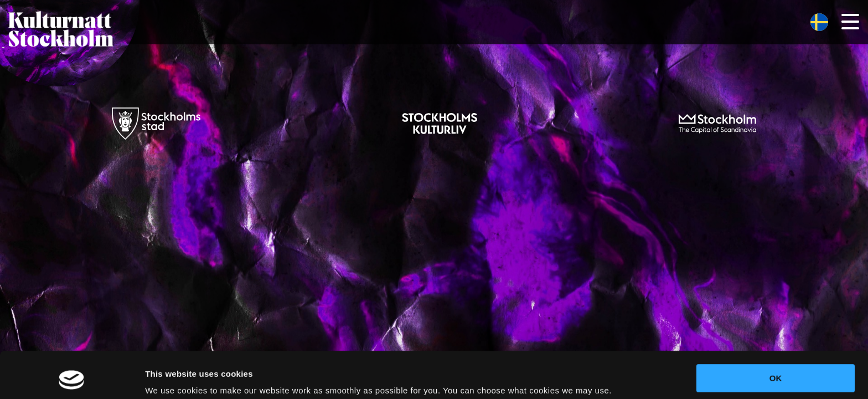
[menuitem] (819, 22)
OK (776, 334)
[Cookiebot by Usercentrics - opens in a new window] (72, 377)
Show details (171, 377)
